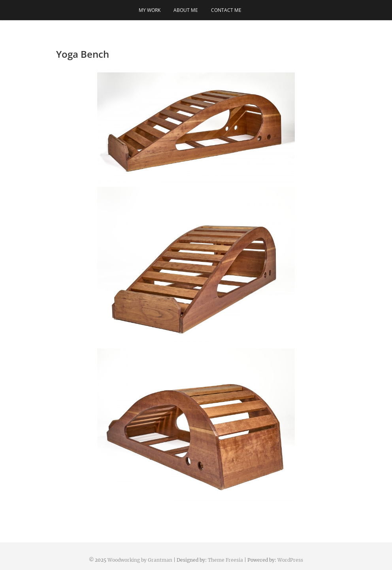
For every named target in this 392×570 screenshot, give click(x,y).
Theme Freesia (225, 560)
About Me (186, 10)
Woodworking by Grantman (140, 560)
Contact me (226, 10)
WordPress (290, 560)
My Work (150, 10)
